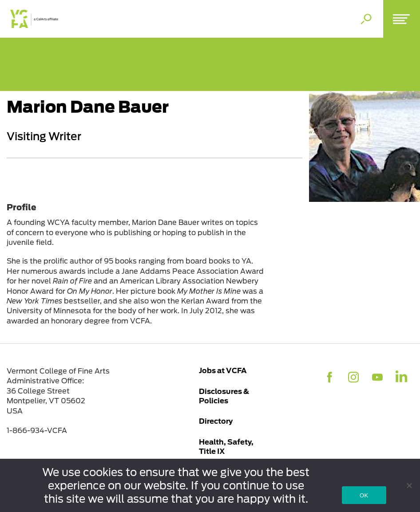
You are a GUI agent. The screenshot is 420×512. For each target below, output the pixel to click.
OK (364, 495)
